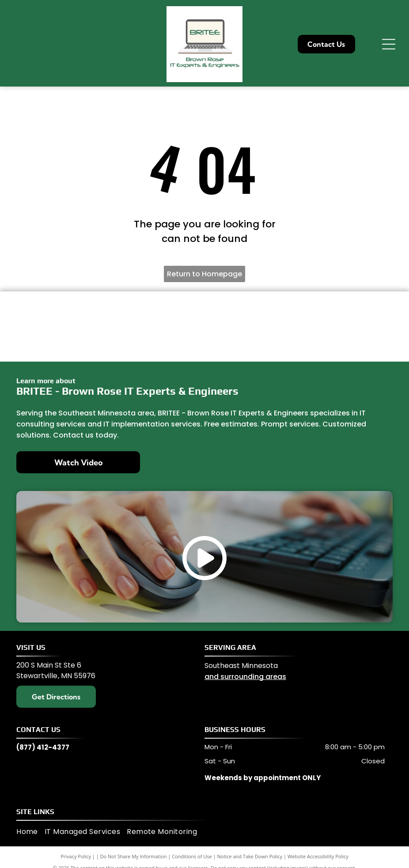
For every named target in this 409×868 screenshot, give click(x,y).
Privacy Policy (76, 856)
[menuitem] (30, 832)
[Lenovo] (155, 311)
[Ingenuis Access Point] (254, 311)
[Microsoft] (352, 311)
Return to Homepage (204, 274)
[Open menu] (389, 44)
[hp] (254, 342)
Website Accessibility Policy (318, 856)
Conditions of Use (192, 856)
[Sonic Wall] (57, 342)
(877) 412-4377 (43, 747)
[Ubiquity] (155, 342)
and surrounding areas (245, 677)
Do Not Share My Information (134, 856)
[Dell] (57, 311)
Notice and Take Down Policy (250, 856)
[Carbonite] (352, 342)
